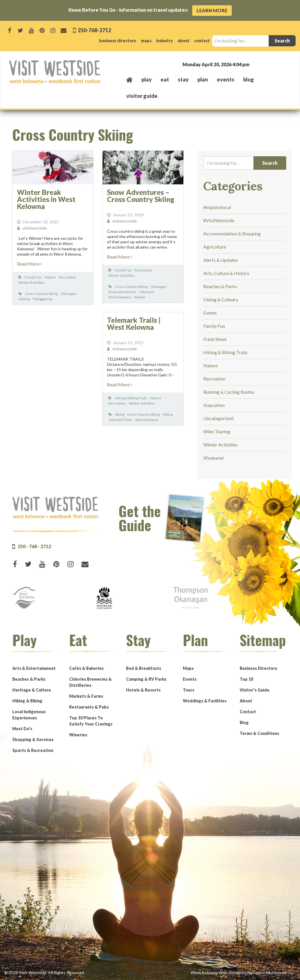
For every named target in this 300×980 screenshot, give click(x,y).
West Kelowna (120, 297)
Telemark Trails (120, 420)
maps (146, 41)
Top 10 (246, 679)
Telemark (147, 292)
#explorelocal (217, 207)
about (184, 41)
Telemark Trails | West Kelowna (134, 323)
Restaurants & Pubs (89, 707)
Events (210, 313)
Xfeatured (213, 458)
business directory (118, 41)
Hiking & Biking (27, 701)
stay (183, 79)
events (226, 79)
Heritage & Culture (32, 690)
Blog (249, 79)
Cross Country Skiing (41, 294)
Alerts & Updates (221, 260)
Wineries (78, 735)
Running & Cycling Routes (229, 392)
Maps (188, 668)
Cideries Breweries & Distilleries (90, 682)
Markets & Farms (86, 696)
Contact (248, 712)
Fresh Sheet (215, 339)
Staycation (214, 405)
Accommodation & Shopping (232, 233)
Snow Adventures (122, 292)
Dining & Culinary (221, 299)
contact (202, 41)
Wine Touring (217, 431)
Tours (189, 690)
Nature (50, 277)
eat (165, 79)
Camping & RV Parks (146, 679)
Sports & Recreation (33, 750)
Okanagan (69, 294)
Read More (30, 264)
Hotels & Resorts (143, 690)
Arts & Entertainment (34, 668)
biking (120, 414)
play (147, 79)
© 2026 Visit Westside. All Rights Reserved (44, 973)
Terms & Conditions (259, 733)
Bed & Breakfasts (144, 668)
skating (24, 299)
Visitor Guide (142, 96)
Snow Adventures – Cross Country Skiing (141, 196)
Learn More (212, 10)
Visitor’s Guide (255, 690)
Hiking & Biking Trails (131, 398)
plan (203, 79)
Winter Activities (32, 282)
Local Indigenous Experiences (29, 715)
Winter (140, 297)
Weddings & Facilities (205, 701)
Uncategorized (218, 418)
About (246, 701)
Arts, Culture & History (226, 273)
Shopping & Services (33, 739)
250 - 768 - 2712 (34, 546)
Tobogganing (42, 299)
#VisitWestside (219, 220)
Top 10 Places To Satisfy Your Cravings (91, 721)
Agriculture (215, 247)
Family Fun (33, 277)
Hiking (168, 414)
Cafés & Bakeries (86, 668)
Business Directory (259, 668)
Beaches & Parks (220, 286)
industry (165, 41)
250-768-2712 (94, 30)
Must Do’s (22, 729)
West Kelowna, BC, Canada (255, 64)
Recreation (68, 277)
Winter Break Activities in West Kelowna (46, 199)
